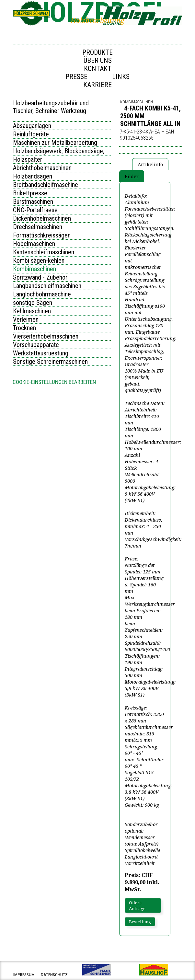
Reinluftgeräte (31, 134)
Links (121, 77)
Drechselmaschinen (38, 227)
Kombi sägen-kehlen (39, 260)
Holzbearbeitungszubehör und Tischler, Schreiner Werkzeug (51, 107)
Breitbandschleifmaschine (46, 185)
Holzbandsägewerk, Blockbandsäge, (59, 151)
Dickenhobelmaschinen (42, 218)
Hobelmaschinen (34, 244)
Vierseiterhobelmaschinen (46, 336)
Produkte (97, 52)
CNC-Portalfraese (35, 210)
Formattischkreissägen (42, 235)
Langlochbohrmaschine (42, 294)
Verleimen (26, 319)
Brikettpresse (30, 193)
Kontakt (98, 69)
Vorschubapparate (36, 345)
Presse (76, 77)
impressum (24, 975)
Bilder (132, 176)
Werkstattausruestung (41, 353)
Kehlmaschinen (32, 311)
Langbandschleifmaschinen (47, 286)
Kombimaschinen (34, 269)
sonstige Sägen (33, 303)
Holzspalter (28, 159)
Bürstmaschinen (33, 202)
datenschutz (54, 975)
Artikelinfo (150, 164)
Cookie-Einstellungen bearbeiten (54, 382)
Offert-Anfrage (137, 905)
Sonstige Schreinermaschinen (50, 362)
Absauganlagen (32, 126)
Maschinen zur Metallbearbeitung (55, 143)
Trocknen (24, 328)
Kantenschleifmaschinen (44, 252)
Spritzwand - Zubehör (40, 277)
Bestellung (140, 922)
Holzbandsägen (33, 176)
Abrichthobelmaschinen (42, 168)
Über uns (98, 60)
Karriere (97, 85)
